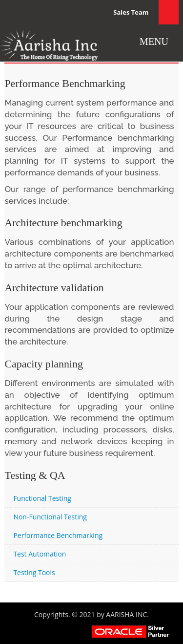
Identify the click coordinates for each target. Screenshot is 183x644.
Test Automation (40, 554)
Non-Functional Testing (50, 517)
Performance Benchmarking (58, 535)
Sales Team (131, 12)
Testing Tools (34, 572)
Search (169, 12)
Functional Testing (42, 498)
